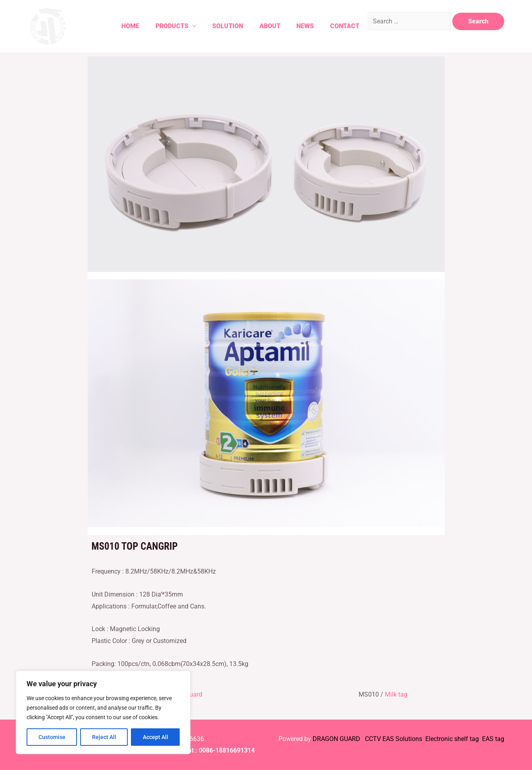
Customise (52, 737)
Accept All (156, 737)
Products (160, 26)
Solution (218, 26)
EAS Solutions (403, 739)
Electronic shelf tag (452, 739)
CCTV (373, 739)
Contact (341, 26)
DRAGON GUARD (337, 739)
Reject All (104, 737)
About (262, 26)
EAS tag (492, 739)
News (300, 26)
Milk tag (396, 694)
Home (116, 26)
